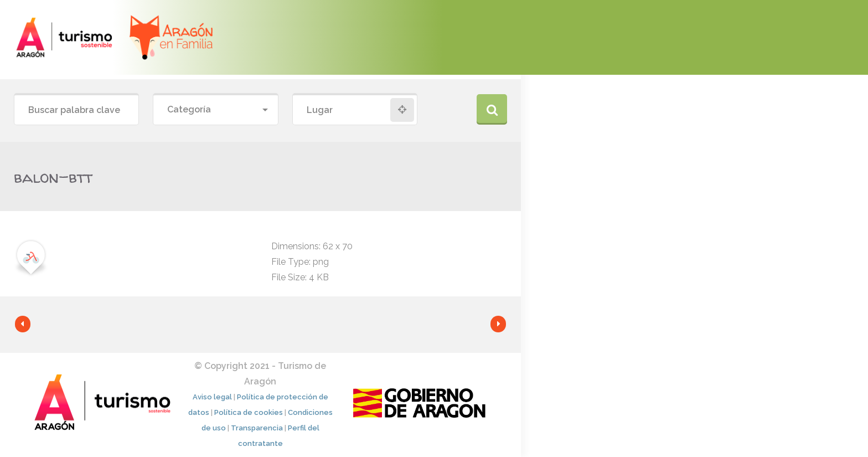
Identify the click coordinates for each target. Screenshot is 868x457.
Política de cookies (249, 412)
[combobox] (215, 110)
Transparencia (257, 428)
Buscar (492, 109)
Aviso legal (212, 397)
